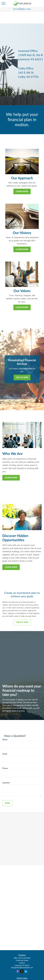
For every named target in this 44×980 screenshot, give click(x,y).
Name (5, 740)
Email (5, 754)
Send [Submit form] (7, 803)
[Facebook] (18, 971)
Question (6, 783)
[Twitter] (22, 971)
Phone (5, 768)
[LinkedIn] (26, 971)
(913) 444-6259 (25, 958)
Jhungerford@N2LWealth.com (22, 968)
